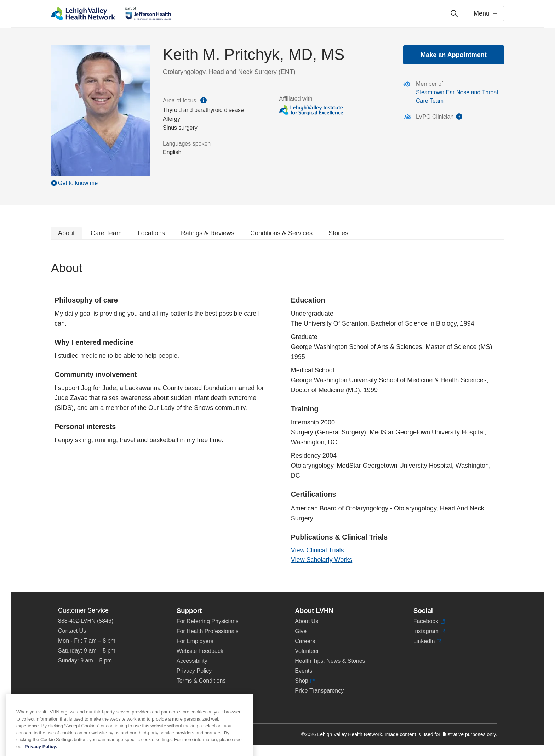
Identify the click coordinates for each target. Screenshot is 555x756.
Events (304, 671)
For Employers (195, 641)
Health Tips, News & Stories (330, 661)
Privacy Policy (194, 671)
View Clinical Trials (317, 550)
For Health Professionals (208, 631)
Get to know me (78, 183)
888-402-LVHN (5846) (86, 621)
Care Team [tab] (106, 233)
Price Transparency (319, 691)
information (459, 117)
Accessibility (192, 661)
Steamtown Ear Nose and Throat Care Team (457, 97)
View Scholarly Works (322, 560)
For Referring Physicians (208, 621)
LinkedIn (427, 641)
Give (301, 631)
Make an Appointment (453, 55)
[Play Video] (101, 183)
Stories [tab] (338, 233)
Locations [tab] (151, 233)
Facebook (429, 621)
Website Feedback (200, 651)
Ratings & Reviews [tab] (208, 233)
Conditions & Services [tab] (281, 233)
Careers (305, 641)
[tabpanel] (277, 416)
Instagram (429, 631)
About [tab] (66, 233)
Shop (305, 681)
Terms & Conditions (201, 681)
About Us (307, 621)
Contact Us (72, 631)
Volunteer (307, 651)
